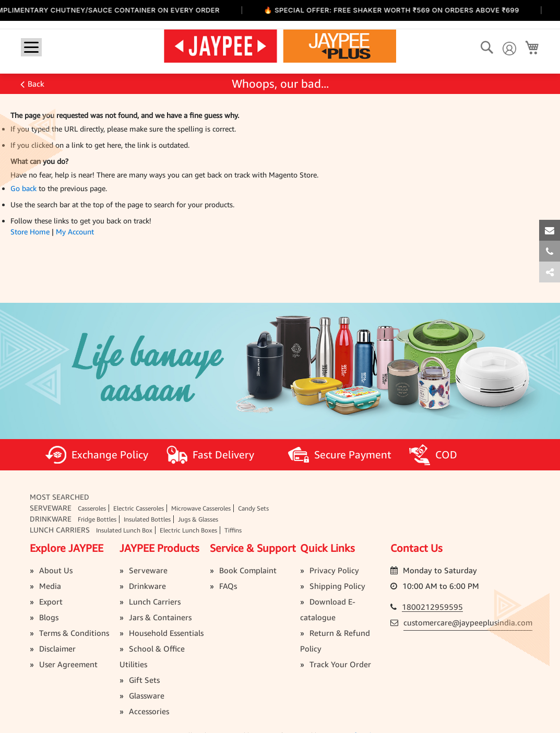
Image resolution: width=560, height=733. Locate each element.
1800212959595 (432, 607)
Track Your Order (340, 664)
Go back (23, 188)
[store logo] (280, 45)
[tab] (550, 272)
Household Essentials (166, 633)
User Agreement (68, 664)
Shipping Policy (337, 586)
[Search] (487, 48)
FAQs (228, 586)
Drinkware (51, 519)
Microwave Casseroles (201, 508)
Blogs (49, 617)
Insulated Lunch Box (124, 530)
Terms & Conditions (74, 633)
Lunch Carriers (60, 530)
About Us (56, 570)
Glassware (147, 695)
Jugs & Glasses (198, 519)
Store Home (30, 232)
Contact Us (416, 548)
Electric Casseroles (139, 508)
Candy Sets (253, 508)
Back (36, 84)
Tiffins (233, 530)
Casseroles (92, 508)
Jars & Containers (160, 617)
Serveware (51, 508)
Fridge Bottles (97, 519)
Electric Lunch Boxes (188, 530)
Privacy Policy (334, 570)
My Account (75, 232)
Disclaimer (57, 648)
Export (51, 601)
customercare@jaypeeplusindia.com (468, 622)
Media (50, 586)
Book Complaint (248, 570)
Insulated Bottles (147, 519)
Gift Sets (144, 680)
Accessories (149, 711)
